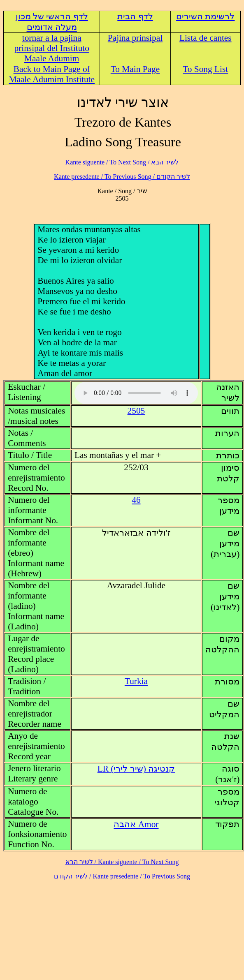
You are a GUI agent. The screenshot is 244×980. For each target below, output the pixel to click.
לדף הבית (135, 16)
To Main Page (135, 69)
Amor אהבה (136, 824)
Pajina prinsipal (135, 38)
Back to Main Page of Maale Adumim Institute (52, 74)
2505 (136, 411)
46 (136, 500)
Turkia (136, 681)
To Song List (205, 69)
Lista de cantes (206, 38)
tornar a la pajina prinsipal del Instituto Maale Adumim (51, 48)
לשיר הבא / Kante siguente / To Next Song (122, 162)
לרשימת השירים (205, 16)
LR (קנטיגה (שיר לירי (136, 769)
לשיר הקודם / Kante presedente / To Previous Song (122, 177)
